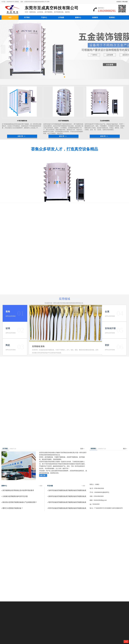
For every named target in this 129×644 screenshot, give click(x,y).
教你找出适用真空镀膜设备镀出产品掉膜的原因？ (20, 502)
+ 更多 (41, 486)
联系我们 (112, 17)
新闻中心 (78, 17)
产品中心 (44, 17)
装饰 (43, 346)
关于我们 (27, 17)
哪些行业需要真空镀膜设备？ (13, 508)
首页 (10, 17)
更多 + (82, 449)
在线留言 (119, 2)
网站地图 (125, 2)
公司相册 (61, 17)
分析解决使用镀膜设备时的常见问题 (15, 496)
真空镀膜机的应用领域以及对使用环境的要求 (18, 490)
